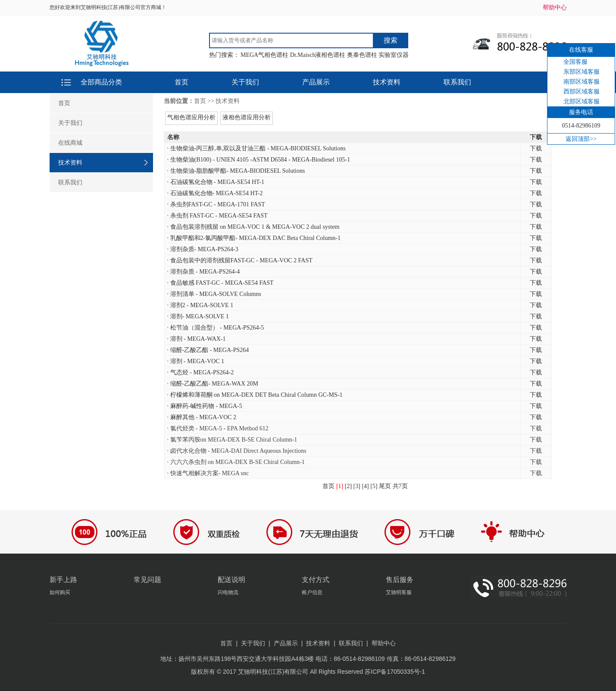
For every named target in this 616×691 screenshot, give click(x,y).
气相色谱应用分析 (191, 117)
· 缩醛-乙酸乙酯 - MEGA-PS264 (208, 350)
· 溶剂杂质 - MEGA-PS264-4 (204, 272)
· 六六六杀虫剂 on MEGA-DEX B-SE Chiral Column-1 (236, 462)
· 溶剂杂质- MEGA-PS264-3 (203, 249)
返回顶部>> (581, 139)
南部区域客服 (582, 82)
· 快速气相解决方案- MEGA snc (208, 473)
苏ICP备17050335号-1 (395, 672)
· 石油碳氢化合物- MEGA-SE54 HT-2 (215, 193)
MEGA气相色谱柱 (264, 55)
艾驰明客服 (399, 592)
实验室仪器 (394, 55)
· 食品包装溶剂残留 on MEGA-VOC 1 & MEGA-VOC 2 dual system (253, 227)
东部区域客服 (582, 72)
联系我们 (457, 82)
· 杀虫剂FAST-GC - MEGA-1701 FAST (216, 204)
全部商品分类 (101, 82)
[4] (365, 486)
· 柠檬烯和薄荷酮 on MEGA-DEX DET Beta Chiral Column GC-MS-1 (255, 395)
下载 (536, 148)
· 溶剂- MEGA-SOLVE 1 (198, 316)
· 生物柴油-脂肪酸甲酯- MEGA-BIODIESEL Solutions (236, 171)
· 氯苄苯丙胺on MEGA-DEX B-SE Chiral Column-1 (232, 440)
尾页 (385, 486)
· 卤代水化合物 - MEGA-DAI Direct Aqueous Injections (237, 451)
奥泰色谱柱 (362, 55)
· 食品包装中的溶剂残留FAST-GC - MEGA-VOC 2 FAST (240, 260)
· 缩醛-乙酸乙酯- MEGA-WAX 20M (213, 384)
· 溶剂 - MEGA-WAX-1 (197, 339)
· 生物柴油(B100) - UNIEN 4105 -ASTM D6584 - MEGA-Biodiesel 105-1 (259, 160)
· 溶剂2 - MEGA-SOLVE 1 (200, 305)
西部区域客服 (582, 92)
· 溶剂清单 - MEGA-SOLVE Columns (214, 294)
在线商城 (70, 143)
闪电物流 (228, 592)
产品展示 (316, 82)
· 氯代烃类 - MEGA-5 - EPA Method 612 (218, 428)
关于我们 (245, 82)
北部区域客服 (582, 101)
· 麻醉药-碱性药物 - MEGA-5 (205, 406)
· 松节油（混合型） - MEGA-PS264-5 (216, 328)
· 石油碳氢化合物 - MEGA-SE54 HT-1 (216, 182)
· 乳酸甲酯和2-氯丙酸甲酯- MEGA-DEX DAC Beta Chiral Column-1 (254, 238)
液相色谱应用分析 (247, 117)
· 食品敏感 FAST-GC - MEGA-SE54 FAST (220, 283)
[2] (348, 486)
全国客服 (575, 62)
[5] (374, 486)
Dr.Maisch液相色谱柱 (318, 55)
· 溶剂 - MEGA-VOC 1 (196, 361)
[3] (357, 486)
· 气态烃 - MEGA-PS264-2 (201, 372)
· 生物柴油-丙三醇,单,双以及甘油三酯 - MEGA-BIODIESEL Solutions (256, 148)
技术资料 (387, 82)
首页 (181, 82)
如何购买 (60, 592)
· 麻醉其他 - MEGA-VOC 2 (202, 417)
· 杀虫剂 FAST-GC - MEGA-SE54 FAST (217, 216)
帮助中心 (555, 8)
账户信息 (312, 592)
